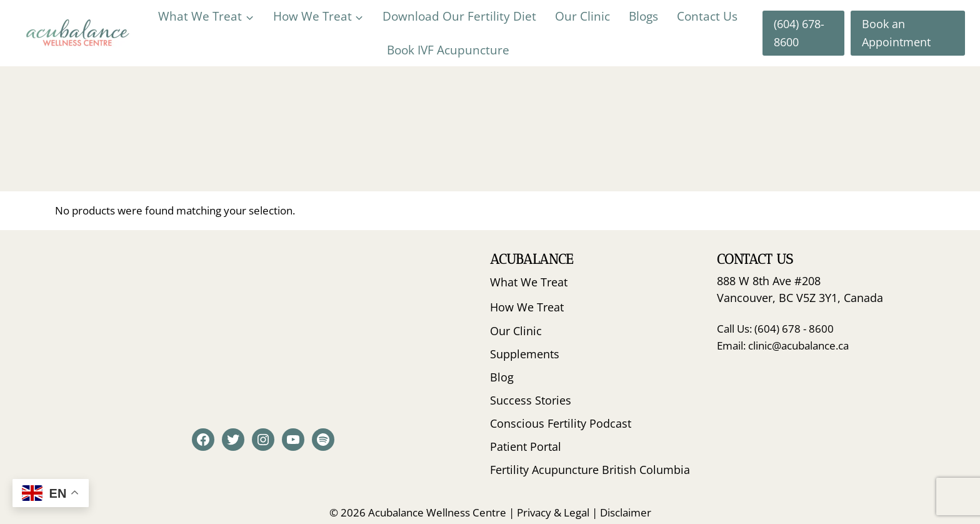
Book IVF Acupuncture (448, 50)
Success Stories (531, 400)
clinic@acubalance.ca (798, 345)
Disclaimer (626, 512)
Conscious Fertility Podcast (561, 423)
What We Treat (529, 282)
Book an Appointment (896, 33)
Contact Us (707, 16)
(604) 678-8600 (799, 33)
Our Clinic (582, 16)
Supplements (525, 354)
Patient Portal (526, 446)
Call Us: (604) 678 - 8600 (775, 329)
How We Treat (527, 307)
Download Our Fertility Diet (459, 16)
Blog (502, 377)
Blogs (643, 16)
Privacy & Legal (553, 512)
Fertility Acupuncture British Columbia (590, 470)
